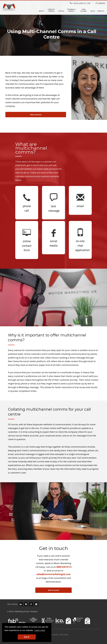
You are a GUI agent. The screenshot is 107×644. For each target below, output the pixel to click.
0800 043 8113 (64, 567)
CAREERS (100, 3)
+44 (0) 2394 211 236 (80, 3)
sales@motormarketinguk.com (53, 574)
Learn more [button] (40, 630)
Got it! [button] (27, 637)
